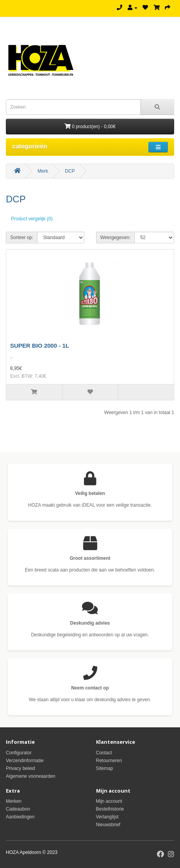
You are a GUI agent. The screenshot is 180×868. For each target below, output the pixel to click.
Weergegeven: (116, 238)
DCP (70, 171)
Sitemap (105, 768)
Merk (43, 171)
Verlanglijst (107, 817)
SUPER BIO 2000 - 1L (40, 346)
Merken (14, 801)
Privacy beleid (20, 768)
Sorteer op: (22, 238)
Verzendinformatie (25, 761)
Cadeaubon (18, 809)
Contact (104, 753)
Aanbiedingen (20, 817)
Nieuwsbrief (108, 825)
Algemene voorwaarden (31, 776)
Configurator (19, 753)
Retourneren (109, 761)
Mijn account (109, 801)
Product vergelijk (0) (32, 219)
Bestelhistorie (110, 809)
